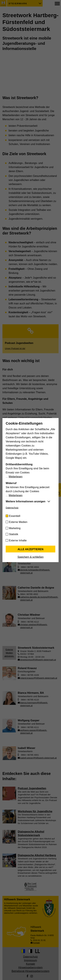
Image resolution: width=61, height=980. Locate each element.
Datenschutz (12, 508)
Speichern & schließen (30, 557)
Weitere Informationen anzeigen (26, 501)
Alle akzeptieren (30, 549)
